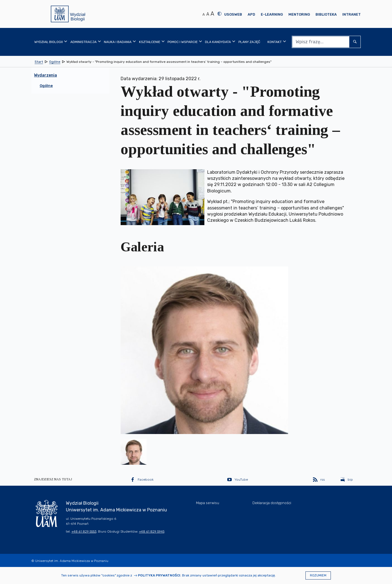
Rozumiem (318, 575)
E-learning (272, 14)
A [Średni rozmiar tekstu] (208, 14)
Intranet (352, 14)
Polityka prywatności (159, 575)
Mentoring (299, 14)
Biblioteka (326, 14)
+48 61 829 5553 (84, 531)
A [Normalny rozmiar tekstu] (204, 14)
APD (251, 14)
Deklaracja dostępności (272, 503)
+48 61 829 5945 (152, 531)
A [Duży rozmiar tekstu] (212, 14)
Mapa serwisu (208, 503)
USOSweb (233, 14)
